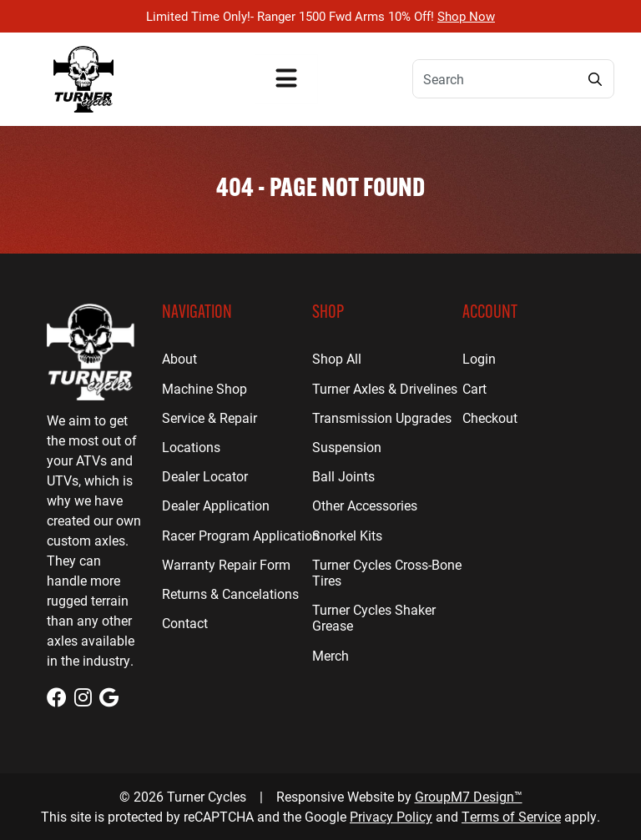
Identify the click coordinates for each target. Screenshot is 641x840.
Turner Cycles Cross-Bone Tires (387, 572)
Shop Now (466, 16)
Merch (331, 655)
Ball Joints (343, 476)
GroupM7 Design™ (469, 796)
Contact (185, 623)
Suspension (347, 447)
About (179, 358)
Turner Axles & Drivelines (385, 388)
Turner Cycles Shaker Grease (374, 617)
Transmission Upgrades (382, 417)
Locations (191, 447)
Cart (474, 388)
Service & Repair (209, 417)
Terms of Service (511, 816)
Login (479, 358)
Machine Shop (204, 388)
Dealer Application (216, 505)
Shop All (337, 358)
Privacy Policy (391, 816)
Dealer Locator (205, 476)
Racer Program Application (241, 535)
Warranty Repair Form (226, 564)
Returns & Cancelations (230, 594)
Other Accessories (365, 505)
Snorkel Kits (347, 535)
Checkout (490, 417)
